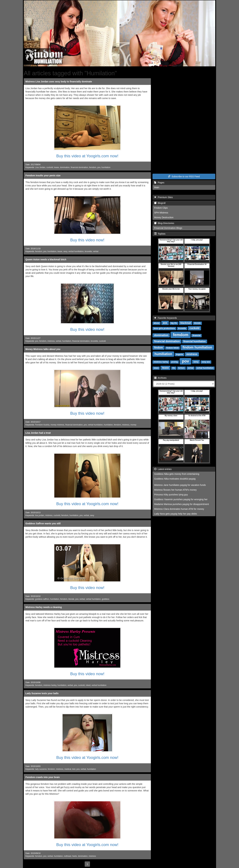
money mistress (57, 425)
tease (57, 167)
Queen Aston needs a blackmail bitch (46, 260)
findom (159, 348)
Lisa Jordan (40, 167)
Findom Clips (161, 208)
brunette (88, 251)
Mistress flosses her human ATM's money (175, 490)
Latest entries (163, 469)
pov (99, 167)
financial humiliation (195, 341)
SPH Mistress (161, 213)
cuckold (50, 167)
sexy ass (206, 362)
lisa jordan (40, 515)
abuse (157, 323)
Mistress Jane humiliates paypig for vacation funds (180, 485)
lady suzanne (41, 769)
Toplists (160, 234)
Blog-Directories (164, 223)
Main (157, 187)
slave (156, 368)
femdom (93, 167)
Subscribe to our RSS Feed (184, 176)
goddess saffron (42, 599)
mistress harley (50, 685)
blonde (71, 599)
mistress (51, 341)
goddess (106, 599)
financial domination (79, 167)
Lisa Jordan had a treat (38, 433)
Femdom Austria (42, 425)
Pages (159, 183)
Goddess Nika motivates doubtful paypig (175, 479)
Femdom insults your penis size (43, 175)
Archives (160, 378)
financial (197, 335)
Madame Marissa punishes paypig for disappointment (182, 504)
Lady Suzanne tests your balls (42, 693)
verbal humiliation (76, 251)
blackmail (186, 323)
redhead (68, 856)
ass (165, 323)
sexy (65, 251)
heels (74, 856)
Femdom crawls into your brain (43, 777)
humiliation (163, 354)
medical (68, 769)
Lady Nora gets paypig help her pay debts (176, 514)
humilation (106, 167)
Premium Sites (163, 197)
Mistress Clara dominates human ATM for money (179, 509)
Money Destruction (164, 217)
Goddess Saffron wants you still (43, 523)
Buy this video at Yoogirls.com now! (87, 156)
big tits (174, 323)
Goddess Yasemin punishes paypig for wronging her (181, 499)
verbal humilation (95, 425)
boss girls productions (164, 328)
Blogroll (160, 203)
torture (181, 368)
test (74, 769)
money (133, 425)
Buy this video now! (87, 240)
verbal (96, 251)
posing (175, 362)
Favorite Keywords (166, 318)
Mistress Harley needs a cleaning (44, 607)
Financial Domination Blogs (168, 228)
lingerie (179, 354)
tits (174, 368)
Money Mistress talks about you (43, 349)
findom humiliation (197, 347)
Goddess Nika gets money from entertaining (177, 474)
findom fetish (173, 348)
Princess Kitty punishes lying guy (171, 495)
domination (65, 167)
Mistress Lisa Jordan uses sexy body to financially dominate (59, 82)
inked (88, 685)
